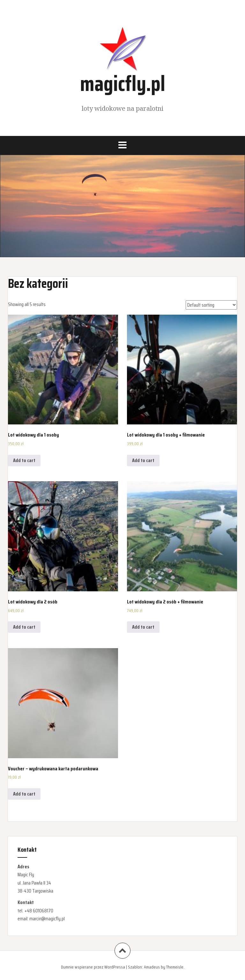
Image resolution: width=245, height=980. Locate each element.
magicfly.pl (123, 83)
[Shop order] (211, 305)
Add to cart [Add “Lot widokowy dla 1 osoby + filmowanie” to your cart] (143, 460)
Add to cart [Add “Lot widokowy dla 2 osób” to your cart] (24, 627)
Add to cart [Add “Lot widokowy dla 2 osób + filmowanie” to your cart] (143, 627)
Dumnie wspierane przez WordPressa (93, 967)
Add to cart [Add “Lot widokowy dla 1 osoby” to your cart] (24, 460)
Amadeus (152, 967)
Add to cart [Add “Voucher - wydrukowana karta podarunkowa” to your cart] (24, 794)
